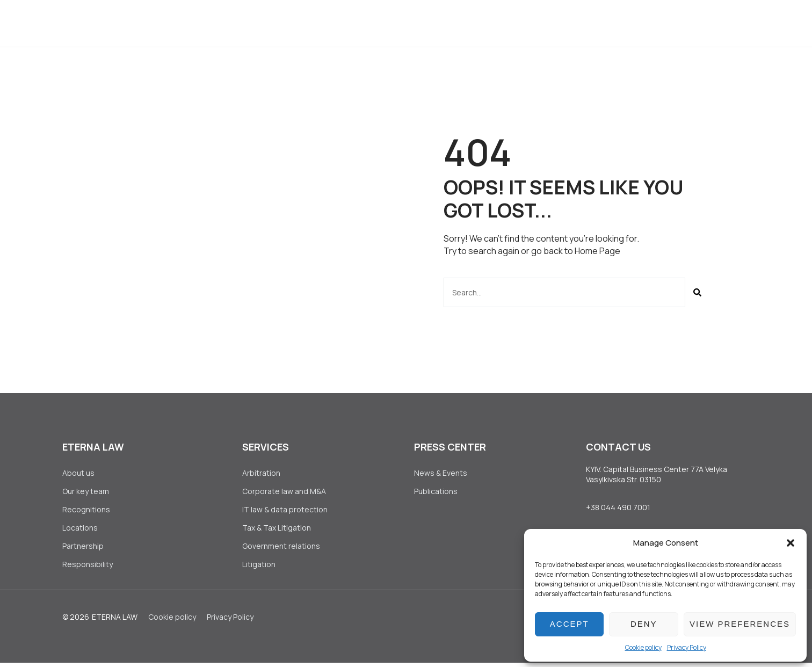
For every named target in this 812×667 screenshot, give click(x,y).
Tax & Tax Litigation (277, 530)
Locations (80, 530)
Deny (644, 624)
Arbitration (261, 473)
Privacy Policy (687, 647)
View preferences (740, 624)
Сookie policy (643, 647)
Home (184, 23)
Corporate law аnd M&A (284, 492)
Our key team (86, 492)
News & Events (441, 473)
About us (238, 23)
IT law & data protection (285, 511)
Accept (570, 624)
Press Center (429, 23)
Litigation (259, 568)
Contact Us (563, 23)
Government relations (281, 549)
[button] (791, 543)
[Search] (697, 292)
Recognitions (86, 511)
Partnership (83, 549)
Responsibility (88, 568)
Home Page (597, 251)
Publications (436, 492)
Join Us (498, 23)
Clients (358, 23)
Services (300, 23)
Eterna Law (115, 621)
